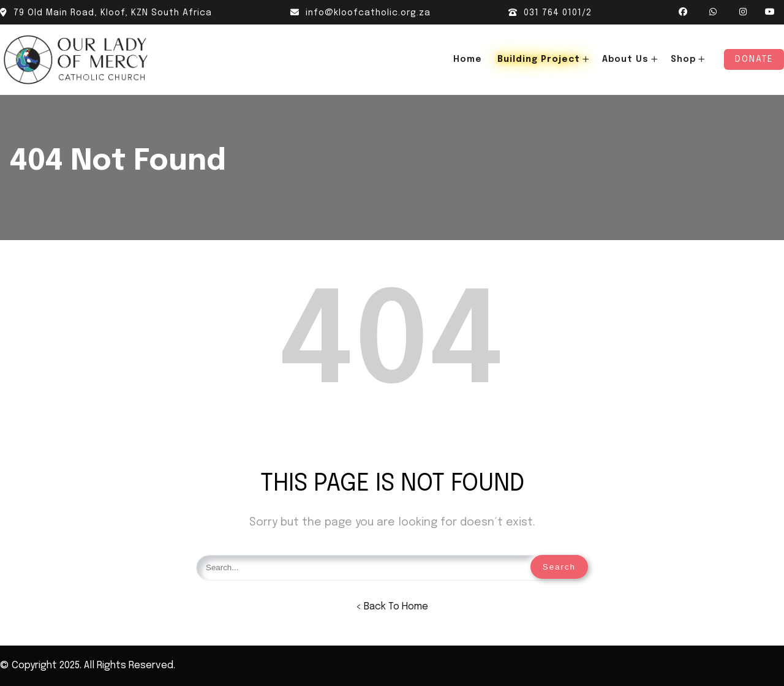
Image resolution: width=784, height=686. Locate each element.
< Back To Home (392, 607)
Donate (754, 59)
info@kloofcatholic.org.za (360, 13)
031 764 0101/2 (550, 13)
